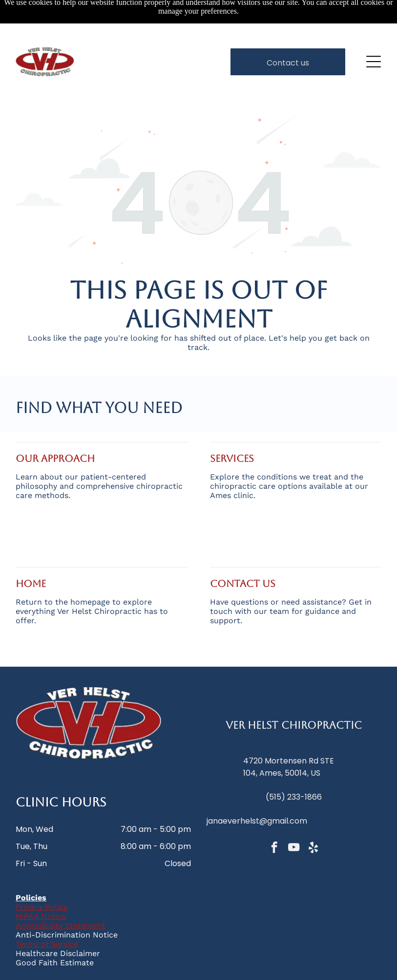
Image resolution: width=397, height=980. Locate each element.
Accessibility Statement (61, 892)
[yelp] (313, 815)
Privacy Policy (42, 874)
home (31, 550)
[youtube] (294, 815)
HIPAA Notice (41, 883)
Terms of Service (47, 911)
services (232, 425)
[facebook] (274, 815)
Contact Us (243, 550)
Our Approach (55, 425)
